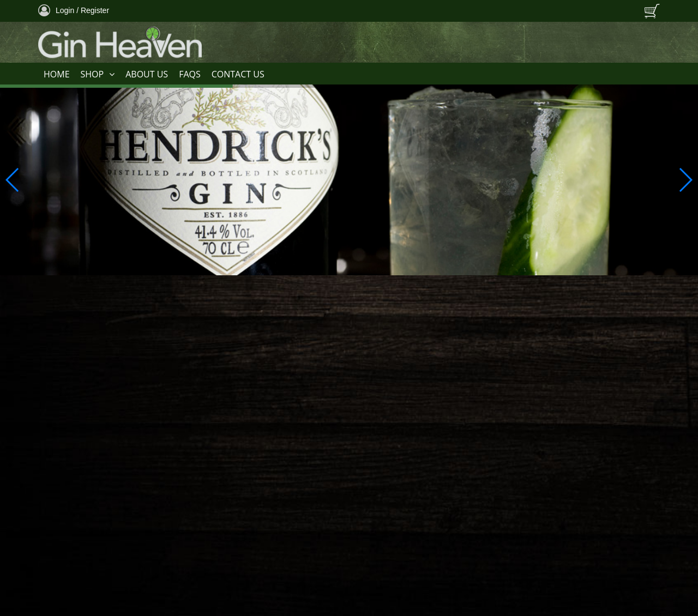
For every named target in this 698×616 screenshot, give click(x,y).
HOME (57, 74)
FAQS (190, 74)
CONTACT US (238, 74)
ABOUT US (147, 74)
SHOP (98, 74)
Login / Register (74, 10)
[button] (685, 180)
